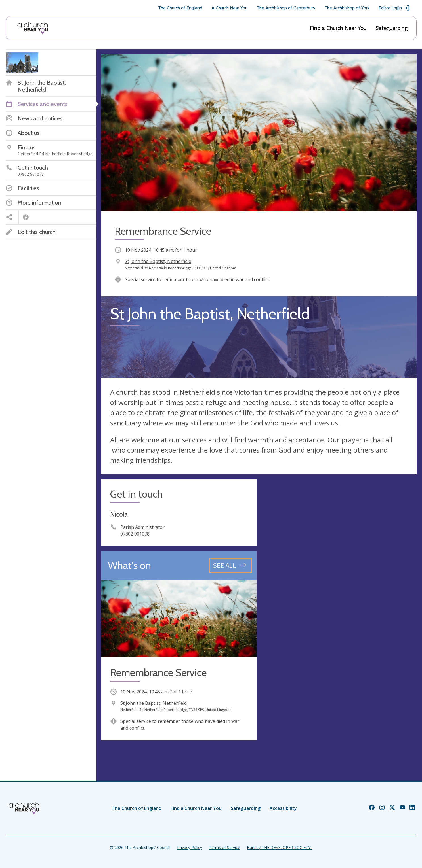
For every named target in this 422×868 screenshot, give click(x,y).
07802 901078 (135, 534)
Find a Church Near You (338, 28)
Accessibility (283, 808)
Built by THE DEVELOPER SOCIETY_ (280, 847)
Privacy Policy (190, 847)
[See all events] (231, 565)
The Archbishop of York (347, 8)
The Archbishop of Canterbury (286, 8)
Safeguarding (392, 28)
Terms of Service (224, 847)
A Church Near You (229, 8)
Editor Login (394, 8)
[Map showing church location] (339, 557)
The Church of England (180, 8)
